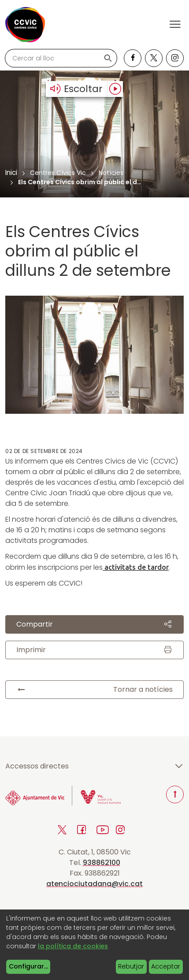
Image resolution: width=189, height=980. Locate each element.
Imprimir (94, 650)
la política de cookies (73, 946)
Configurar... (28, 966)
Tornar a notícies (94, 690)
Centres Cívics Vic (58, 173)
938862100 (102, 863)
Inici (11, 173)
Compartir (94, 624)
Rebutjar (131, 966)
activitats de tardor (136, 567)
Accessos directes (94, 766)
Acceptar (166, 966)
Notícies (111, 173)
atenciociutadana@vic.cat (94, 884)
